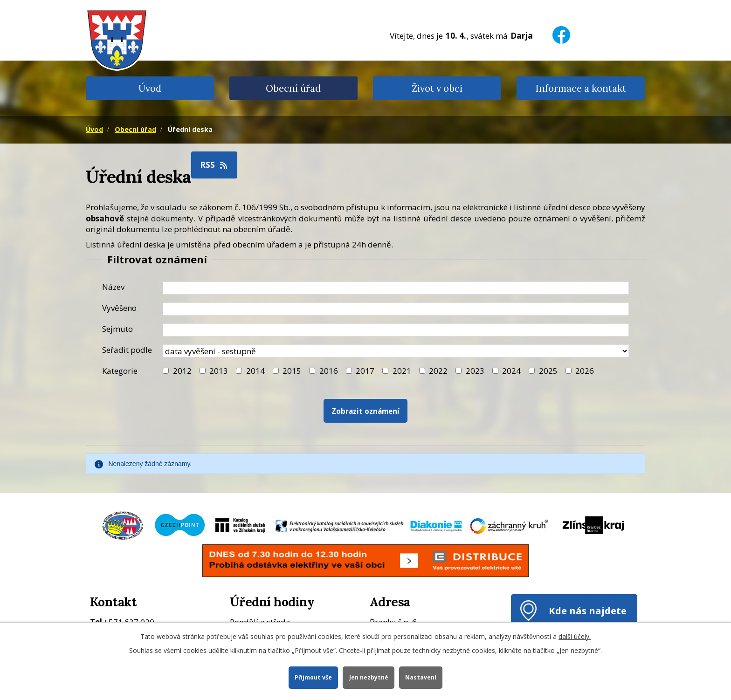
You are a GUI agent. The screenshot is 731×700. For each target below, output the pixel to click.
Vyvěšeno (119, 308)
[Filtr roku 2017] (349, 371)
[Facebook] (561, 29)
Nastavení (422, 677)
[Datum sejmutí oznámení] (396, 330)
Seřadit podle (127, 350)
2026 (585, 371)
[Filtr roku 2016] (312, 371)
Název (113, 287)
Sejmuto (117, 329)
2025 (548, 371)
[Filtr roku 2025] (532, 371)
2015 (292, 371)
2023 (475, 371)
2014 (255, 371)
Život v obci (437, 88)
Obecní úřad (293, 88)
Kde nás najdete (588, 611)
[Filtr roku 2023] (459, 371)
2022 (438, 371)
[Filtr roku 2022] (422, 371)
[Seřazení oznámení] (396, 351)
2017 (365, 371)
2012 (182, 371)
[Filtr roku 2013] (203, 371)
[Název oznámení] (396, 288)
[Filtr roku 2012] (166, 371)
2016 (329, 371)
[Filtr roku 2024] (495, 371)
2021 (402, 371)
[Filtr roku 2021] (385, 371)
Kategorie (120, 371)
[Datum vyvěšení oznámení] (396, 309)
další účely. (575, 636)
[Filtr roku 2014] (239, 371)
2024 (511, 371)
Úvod (150, 88)
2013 (219, 371)
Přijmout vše (313, 677)
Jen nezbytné (369, 677)
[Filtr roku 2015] (276, 371)
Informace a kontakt (581, 88)
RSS (214, 165)
